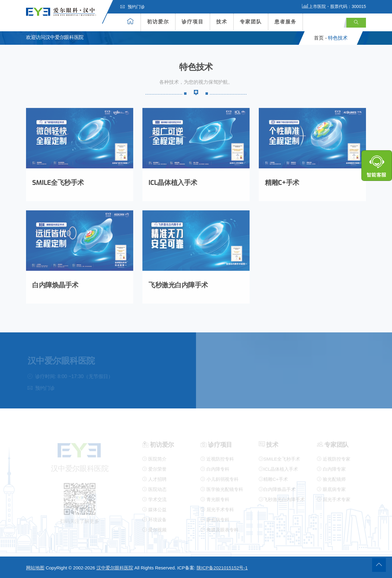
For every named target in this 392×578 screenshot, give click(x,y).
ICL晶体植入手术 (173, 181)
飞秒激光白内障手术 (178, 283)
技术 (222, 22)
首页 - (320, 38)
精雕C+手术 (282, 181)
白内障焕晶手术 (55, 283)
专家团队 (251, 22)
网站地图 (35, 568)
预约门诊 (133, 7)
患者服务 (285, 22)
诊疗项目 (193, 22)
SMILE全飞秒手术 (58, 181)
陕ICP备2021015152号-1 (222, 568)
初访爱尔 (158, 22)
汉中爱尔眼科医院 (115, 568)
